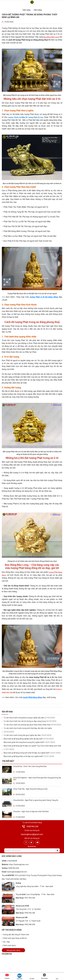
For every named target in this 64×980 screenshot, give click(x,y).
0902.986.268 (30, 924)
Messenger (44, 976)
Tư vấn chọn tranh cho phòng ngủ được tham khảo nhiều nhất (27, 725)
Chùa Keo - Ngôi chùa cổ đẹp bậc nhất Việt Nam (31, 811)
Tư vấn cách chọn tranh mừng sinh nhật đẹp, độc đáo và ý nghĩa (28, 728)
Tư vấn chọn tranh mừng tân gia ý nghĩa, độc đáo (22, 735)
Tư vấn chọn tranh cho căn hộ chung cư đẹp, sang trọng (25, 721)
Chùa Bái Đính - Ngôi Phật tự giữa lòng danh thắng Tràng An (36, 800)
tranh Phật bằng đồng (32, 697)
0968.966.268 (32, 826)
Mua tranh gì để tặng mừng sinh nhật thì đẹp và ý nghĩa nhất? (27, 753)
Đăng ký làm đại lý (13, 950)
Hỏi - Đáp (6, 942)
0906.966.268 (30, 913)
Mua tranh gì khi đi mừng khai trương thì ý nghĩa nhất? (24, 742)
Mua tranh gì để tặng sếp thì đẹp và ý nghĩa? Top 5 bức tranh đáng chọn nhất (32, 746)
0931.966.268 (30, 898)
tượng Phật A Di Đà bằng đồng (44, 297)
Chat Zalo (20, 976)
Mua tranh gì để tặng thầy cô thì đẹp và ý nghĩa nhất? (23, 756)
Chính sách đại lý (9, 945)
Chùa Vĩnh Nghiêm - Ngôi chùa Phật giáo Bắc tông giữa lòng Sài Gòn (37, 779)
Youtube (7, 976)
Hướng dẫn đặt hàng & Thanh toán (15, 935)
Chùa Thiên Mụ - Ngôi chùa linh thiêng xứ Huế (30, 789)
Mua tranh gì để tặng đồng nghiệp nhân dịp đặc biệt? (23, 739)
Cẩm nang (26, 10)
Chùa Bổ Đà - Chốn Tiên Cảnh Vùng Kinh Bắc (30, 766)
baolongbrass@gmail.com (32, 834)
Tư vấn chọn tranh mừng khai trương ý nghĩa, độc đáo (24, 718)
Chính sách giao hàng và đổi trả (14, 938)
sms (57, 976)
